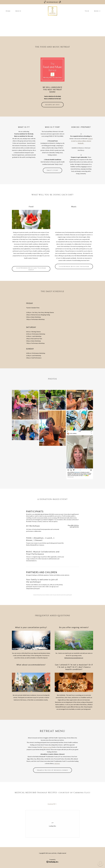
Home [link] (8, 11)
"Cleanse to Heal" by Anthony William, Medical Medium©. (82, 141)
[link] (53, 11)
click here (57, 764)
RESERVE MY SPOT (52, 105)
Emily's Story (52, 170)
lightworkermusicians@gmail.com (74, 658)
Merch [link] (18, 11)
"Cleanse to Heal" (47, 747)
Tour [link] (87, 11)
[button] (97, 11)
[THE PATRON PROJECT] (52, 2)
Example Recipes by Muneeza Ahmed (52, 770)
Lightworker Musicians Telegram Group (31, 269)
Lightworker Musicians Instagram (74, 267)
